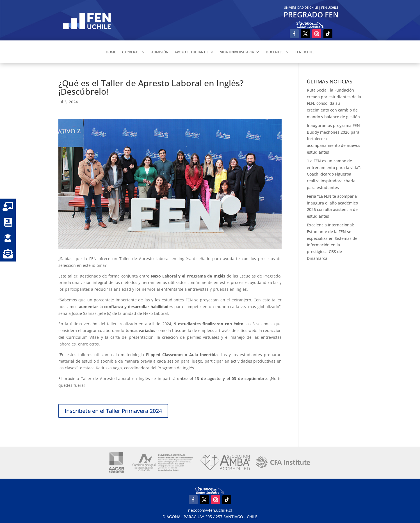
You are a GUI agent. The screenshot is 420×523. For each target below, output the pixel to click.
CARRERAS (131, 52)
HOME (111, 52)
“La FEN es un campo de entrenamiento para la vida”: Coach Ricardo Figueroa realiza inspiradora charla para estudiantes (334, 174)
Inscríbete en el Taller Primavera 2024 (113, 411)
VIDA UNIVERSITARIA (237, 52)
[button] (8, 254)
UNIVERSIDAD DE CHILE (301, 7)
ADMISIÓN (160, 52)
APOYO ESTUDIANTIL (191, 52)
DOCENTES (275, 52)
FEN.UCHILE (330, 7)
